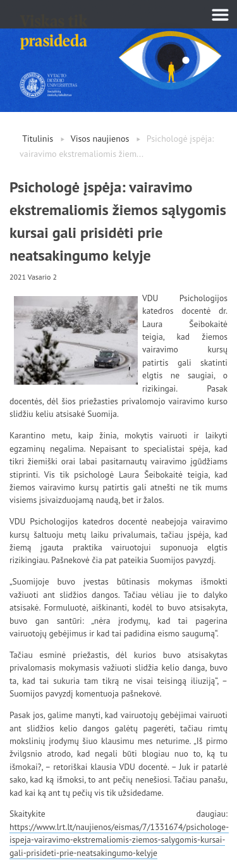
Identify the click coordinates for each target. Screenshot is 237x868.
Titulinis (38, 139)
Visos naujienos (100, 139)
